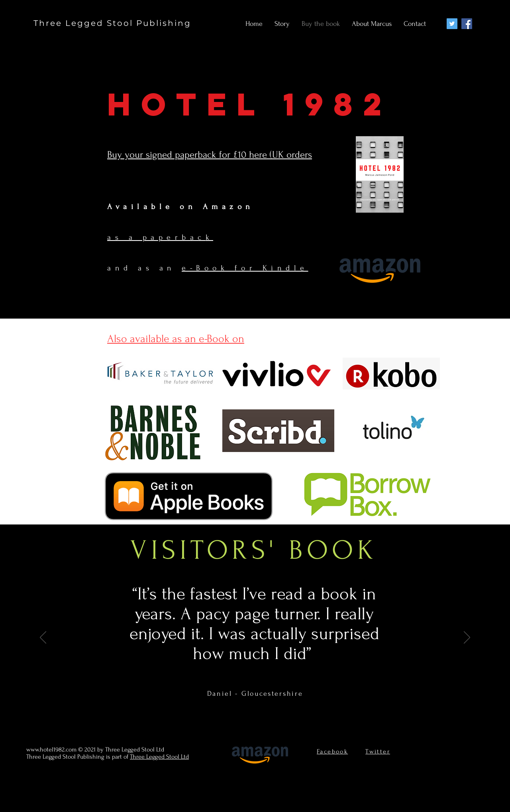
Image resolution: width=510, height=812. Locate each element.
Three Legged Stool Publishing (112, 23)
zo (237, 207)
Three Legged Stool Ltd (159, 757)
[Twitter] (452, 24)
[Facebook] (467, 24)
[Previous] (43, 638)
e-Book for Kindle (245, 268)
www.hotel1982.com (51, 749)
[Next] (467, 638)
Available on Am (165, 207)
